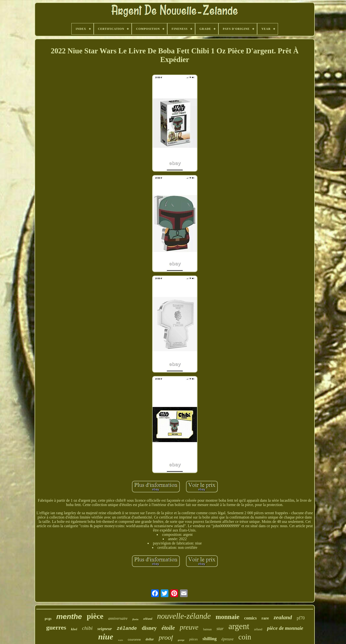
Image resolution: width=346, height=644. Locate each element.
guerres (56, 628)
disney (149, 628)
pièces (194, 639)
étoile (168, 628)
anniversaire (118, 618)
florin (136, 619)
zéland (258, 629)
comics (250, 618)
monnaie (227, 617)
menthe (69, 616)
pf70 (301, 618)
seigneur (105, 629)
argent (239, 626)
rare (265, 618)
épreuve (228, 639)
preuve (189, 627)
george (181, 640)
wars (120, 640)
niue (106, 637)
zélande (127, 628)
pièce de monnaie (285, 628)
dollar (150, 639)
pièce (95, 616)
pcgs (48, 619)
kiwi (74, 629)
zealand (283, 617)
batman (207, 629)
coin (245, 637)
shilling (210, 639)
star (220, 628)
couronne (134, 640)
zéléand (148, 619)
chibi (87, 628)
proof (166, 637)
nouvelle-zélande (184, 616)
